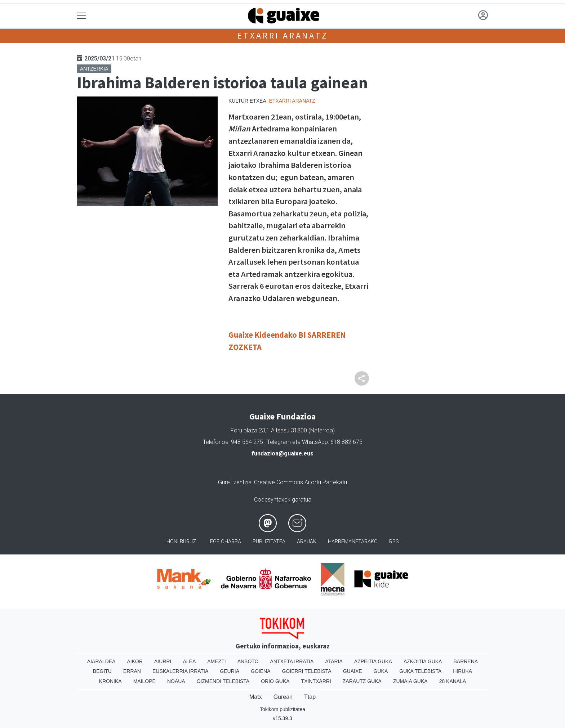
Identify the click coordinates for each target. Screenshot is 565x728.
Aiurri (163, 661)
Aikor (135, 661)
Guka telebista (420, 671)
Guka (381, 671)
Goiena (261, 671)
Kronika (110, 681)
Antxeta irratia (292, 661)
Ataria (334, 661)
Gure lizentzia (235, 482)
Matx (256, 697)
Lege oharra (224, 542)
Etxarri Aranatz (283, 35)
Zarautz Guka (362, 681)
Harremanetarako (353, 542)
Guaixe (353, 671)
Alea (189, 661)
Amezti (216, 661)
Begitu (102, 671)
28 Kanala (453, 681)
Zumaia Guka (410, 681)
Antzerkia (94, 69)
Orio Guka (275, 681)
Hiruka (462, 671)
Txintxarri (316, 681)
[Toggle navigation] (82, 16)
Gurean (283, 697)
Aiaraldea (101, 661)
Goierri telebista (306, 671)
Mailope (144, 681)
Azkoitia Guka (423, 661)
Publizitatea (269, 542)
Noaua (176, 681)
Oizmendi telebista (223, 681)
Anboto (248, 661)
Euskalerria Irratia (180, 671)
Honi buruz (181, 542)
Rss (394, 542)
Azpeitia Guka (373, 661)
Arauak (307, 542)
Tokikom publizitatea (282, 709)
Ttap (310, 697)
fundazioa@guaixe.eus (282, 453)
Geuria (230, 671)
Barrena (466, 661)
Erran (132, 671)
